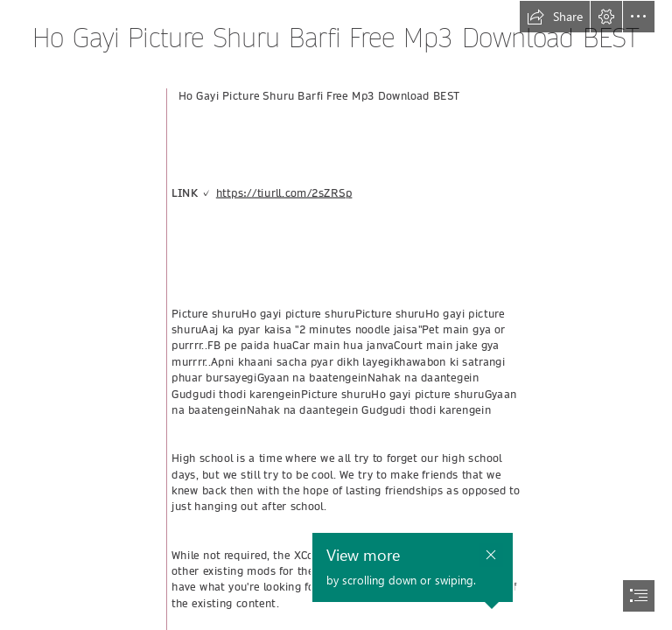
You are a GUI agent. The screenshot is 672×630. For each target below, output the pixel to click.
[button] (555, 17)
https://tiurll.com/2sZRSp (284, 193)
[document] (336, 315)
